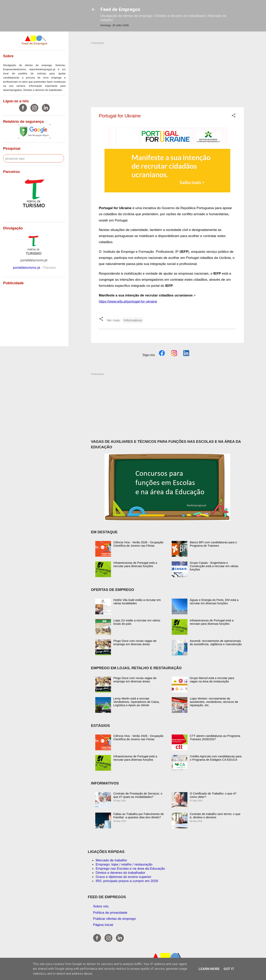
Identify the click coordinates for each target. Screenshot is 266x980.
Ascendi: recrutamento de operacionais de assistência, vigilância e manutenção (216, 642)
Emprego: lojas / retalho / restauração (124, 864)
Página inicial (103, 925)
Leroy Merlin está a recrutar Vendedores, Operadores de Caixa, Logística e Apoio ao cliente (136, 702)
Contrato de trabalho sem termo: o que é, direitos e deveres (215, 816)
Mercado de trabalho (111, 860)
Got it (229, 969)
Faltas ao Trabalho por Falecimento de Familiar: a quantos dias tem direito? (139, 816)
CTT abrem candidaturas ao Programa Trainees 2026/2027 (215, 737)
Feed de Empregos (120, 9)
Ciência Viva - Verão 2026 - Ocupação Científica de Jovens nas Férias (138, 544)
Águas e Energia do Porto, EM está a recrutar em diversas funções (214, 602)
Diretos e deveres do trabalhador (120, 873)
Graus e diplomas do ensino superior (123, 877)
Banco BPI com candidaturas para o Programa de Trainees (213, 544)
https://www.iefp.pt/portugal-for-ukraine (128, 301)
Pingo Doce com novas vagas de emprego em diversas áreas (135, 642)
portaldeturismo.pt (27, 268)
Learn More (209, 969)
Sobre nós (101, 906)
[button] (234, 116)
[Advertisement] (167, 72)
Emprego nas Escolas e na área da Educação (130, 868)
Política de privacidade (110, 913)
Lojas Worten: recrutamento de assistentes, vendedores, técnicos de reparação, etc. (214, 702)
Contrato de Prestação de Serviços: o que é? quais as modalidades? (138, 795)
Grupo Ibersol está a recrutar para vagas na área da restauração (212, 680)
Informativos (133, 320)
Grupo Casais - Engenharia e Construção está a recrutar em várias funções (214, 566)
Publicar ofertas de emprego (115, 919)
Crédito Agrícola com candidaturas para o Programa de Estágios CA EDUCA (216, 758)
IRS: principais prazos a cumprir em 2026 (127, 881)
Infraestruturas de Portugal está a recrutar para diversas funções (135, 564)
